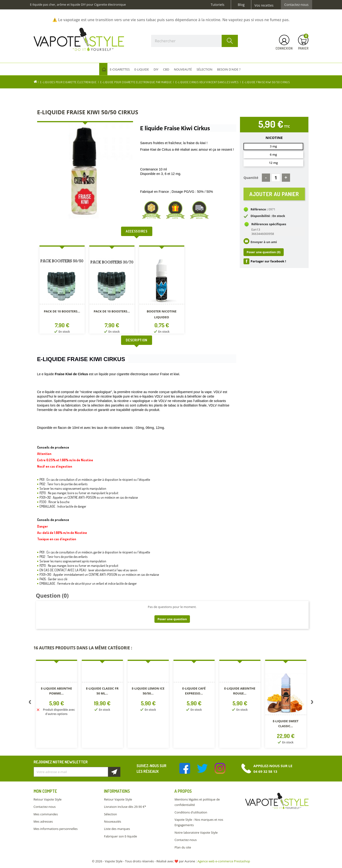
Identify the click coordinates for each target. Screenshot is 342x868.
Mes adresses (43, 821)
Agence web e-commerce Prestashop (224, 861)
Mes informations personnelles (56, 829)
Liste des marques (117, 829)
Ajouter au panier (274, 194)
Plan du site (183, 847)
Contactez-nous (297, 5)
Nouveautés (112, 821)
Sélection (110, 814)
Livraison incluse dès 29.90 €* (125, 807)
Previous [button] (30, 703)
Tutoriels (218, 5)
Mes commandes (46, 814)
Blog (241, 5)
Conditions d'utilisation (191, 812)
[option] (62, 290)
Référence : (259, 210)
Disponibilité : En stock (268, 216)
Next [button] (312, 703)
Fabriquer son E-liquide (120, 836)
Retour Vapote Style (48, 799)
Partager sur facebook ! (268, 262)
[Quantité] (276, 178)
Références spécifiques (269, 225)
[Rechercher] (195, 41)
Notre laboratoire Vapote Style (196, 832)
